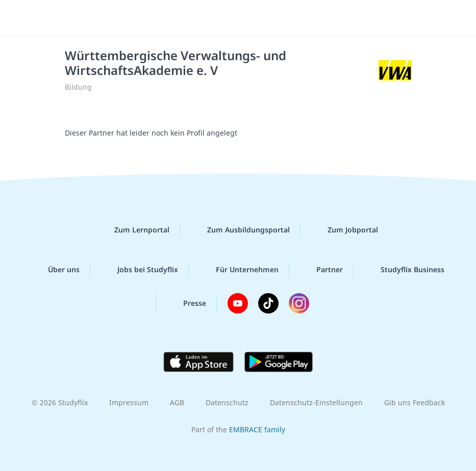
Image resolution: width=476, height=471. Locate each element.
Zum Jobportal (345, 230)
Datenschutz (227, 402)
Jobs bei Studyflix (140, 270)
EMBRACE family (257, 429)
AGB (177, 402)
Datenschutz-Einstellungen (316, 402)
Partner (321, 270)
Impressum (129, 402)
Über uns (56, 270)
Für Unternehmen (239, 270)
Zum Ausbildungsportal (240, 230)
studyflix (247, 18)
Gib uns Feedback (415, 402)
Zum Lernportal (134, 230)
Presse (186, 303)
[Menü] (23, 18)
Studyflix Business (404, 270)
